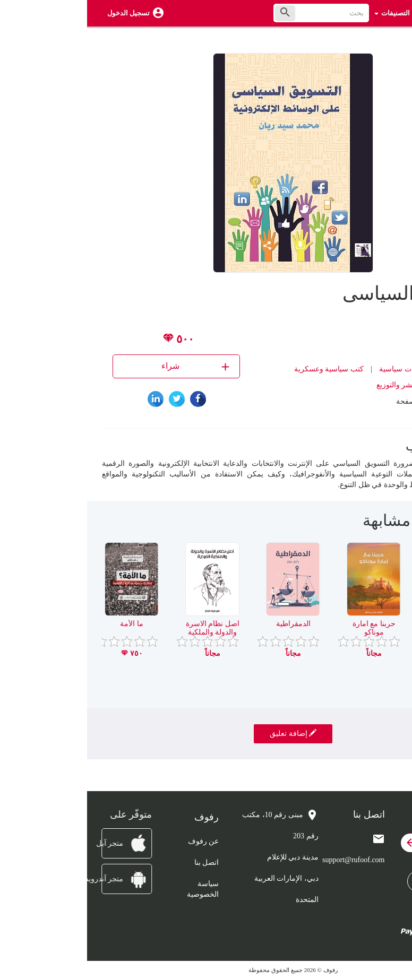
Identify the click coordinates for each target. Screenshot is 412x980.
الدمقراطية (206, 624)
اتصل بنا (120, 862)
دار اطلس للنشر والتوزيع (327, 385)
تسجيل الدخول (41, 13)
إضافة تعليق (206, 733)
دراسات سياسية (317, 369)
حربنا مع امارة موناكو (287, 628)
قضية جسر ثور (368, 624)
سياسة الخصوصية (116, 889)
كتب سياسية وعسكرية (242, 369)
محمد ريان (346, 337)
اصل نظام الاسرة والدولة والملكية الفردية (126, 632)
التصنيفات (305, 13)
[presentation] (389, 525)
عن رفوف (117, 841)
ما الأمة (45, 624)
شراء (110, 366)
